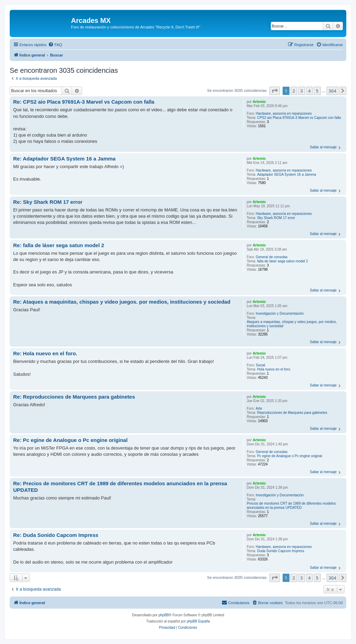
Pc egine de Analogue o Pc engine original (290, 456)
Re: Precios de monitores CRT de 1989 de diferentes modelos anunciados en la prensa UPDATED (120, 487)
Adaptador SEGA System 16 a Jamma (286, 175)
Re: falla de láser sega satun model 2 (59, 245)
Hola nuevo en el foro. (274, 369)
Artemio (259, 102)
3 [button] (301, 91)
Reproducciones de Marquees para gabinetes (292, 413)
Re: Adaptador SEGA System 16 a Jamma (64, 159)
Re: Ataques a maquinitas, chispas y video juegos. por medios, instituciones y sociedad (122, 302)
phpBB (164, 615)
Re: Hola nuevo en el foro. (45, 353)
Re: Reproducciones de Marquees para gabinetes (74, 397)
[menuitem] (55, 45)
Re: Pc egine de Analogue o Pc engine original (70, 440)
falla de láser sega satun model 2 (282, 261)
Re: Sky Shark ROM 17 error (48, 202)
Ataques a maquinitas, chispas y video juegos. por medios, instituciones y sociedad (292, 324)
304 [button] (332, 91)
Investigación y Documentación (280, 314)
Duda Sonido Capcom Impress (281, 551)
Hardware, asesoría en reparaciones (284, 114)
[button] (275, 91)
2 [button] (294, 91)
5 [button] (317, 91)
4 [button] (309, 91)
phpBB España (198, 621)
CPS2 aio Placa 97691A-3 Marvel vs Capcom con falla (299, 118)
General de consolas (272, 257)
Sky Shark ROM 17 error (276, 218)
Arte (259, 408)
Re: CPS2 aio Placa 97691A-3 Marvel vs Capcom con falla (84, 102)
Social (261, 365)
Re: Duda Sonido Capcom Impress (56, 535)
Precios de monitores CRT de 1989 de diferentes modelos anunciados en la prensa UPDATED (291, 506)
